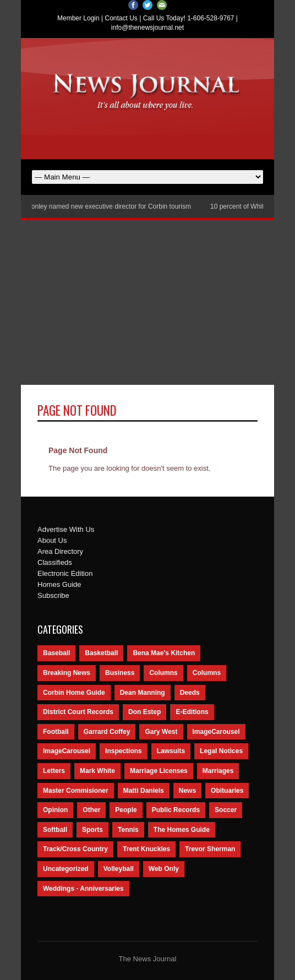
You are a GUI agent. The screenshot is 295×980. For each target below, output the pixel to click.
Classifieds (55, 562)
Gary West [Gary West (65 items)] (161, 732)
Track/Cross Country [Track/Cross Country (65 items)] (75, 849)
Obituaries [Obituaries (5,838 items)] (227, 791)
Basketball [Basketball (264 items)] (101, 653)
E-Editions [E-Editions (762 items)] (192, 712)
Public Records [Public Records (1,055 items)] (176, 810)
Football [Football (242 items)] (56, 732)
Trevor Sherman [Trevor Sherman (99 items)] (210, 849)
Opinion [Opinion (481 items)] (55, 810)
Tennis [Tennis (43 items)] (128, 830)
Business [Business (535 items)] (120, 673)
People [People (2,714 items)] (126, 810)
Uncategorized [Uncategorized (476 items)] (66, 869)
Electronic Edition (65, 573)
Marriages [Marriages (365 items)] (218, 771)
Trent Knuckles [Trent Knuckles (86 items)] (146, 849)
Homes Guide (59, 584)
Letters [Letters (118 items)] (54, 771)
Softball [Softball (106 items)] (55, 830)
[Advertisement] (147, 302)
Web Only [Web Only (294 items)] (164, 869)
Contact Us (121, 18)
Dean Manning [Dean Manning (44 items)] (143, 693)
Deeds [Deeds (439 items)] (190, 693)
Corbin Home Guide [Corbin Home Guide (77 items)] (74, 693)
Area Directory (60, 551)
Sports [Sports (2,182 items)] (92, 830)
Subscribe (53, 595)
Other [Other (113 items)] (91, 810)
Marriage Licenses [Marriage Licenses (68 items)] (159, 771)
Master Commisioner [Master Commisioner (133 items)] (76, 791)
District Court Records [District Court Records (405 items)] (78, 712)
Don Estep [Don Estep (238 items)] (144, 712)
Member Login (78, 18)
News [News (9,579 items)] (187, 791)
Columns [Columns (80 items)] (207, 673)
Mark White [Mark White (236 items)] (97, 771)
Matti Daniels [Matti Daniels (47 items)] (144, 791)
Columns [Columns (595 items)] (163, 673)
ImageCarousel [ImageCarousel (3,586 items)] (216, 732)
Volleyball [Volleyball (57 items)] (119, 869)
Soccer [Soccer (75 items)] (226, 810)
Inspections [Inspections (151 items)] (124, 751)
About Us (52, 540)
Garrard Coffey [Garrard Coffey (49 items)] (107, 732)
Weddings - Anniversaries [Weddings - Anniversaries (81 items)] (83, 889)
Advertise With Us (66, 529)
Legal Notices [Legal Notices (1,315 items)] (221, 751)
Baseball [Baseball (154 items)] (56, 653)
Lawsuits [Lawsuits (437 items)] (171, 751)
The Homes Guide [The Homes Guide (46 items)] (182, 830)
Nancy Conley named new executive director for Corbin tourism (101, 206)
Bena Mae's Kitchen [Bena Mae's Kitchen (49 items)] (164, 653)
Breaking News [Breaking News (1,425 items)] (67, 673)
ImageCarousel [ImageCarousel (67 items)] (67, 751)
